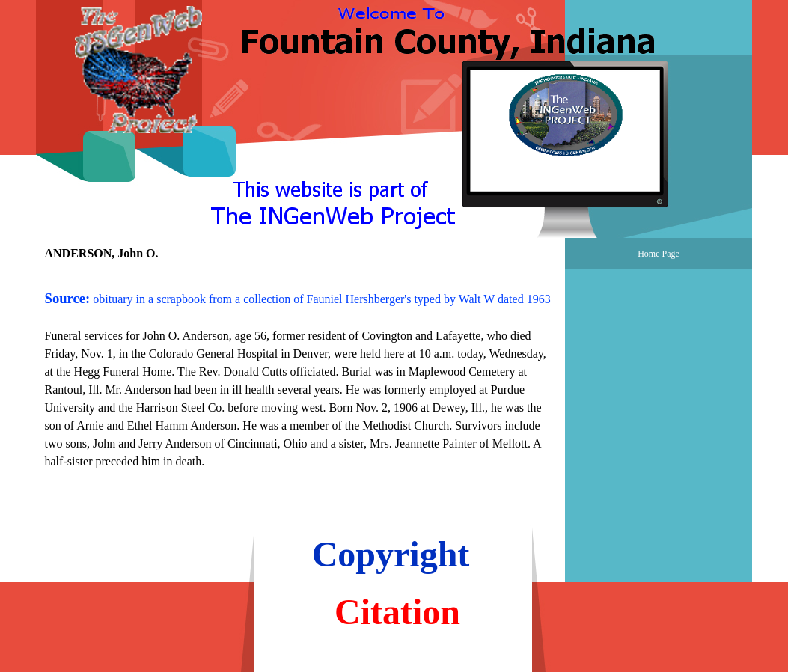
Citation (397, 612)
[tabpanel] (301, 370)
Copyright (391, 554)
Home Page (659, 254)
